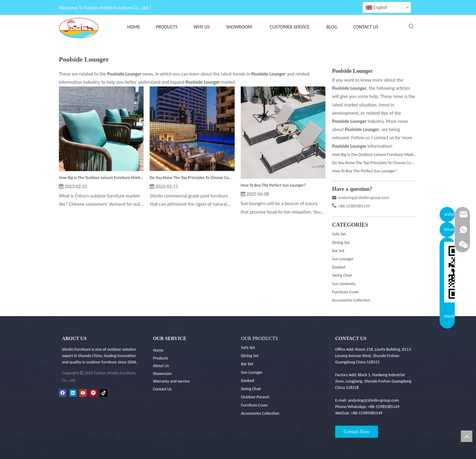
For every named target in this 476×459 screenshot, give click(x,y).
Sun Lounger (343, 259)
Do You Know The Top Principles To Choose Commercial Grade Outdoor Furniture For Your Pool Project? (192, 178)
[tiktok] (104, 393)
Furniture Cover (346, 292)
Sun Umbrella (344, 284)
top (467, 436)
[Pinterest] (93, 393)
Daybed (339, 267)
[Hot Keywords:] (411, 26)
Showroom (162, 374)
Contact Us (162, 389)
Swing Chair (342, 275)
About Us (161, 366)
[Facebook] (63, 393)
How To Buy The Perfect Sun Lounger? (273, 185)
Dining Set (341, 243)
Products (161, 358)
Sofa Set (339, 234)
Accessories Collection (351, 300)
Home (158, 350)
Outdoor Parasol (255, 397)
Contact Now (357, 432)
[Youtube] (83, 393)
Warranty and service (171, 381)
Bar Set (338, 251)
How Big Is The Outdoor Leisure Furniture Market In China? (101, 178)
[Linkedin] (73, 393)
